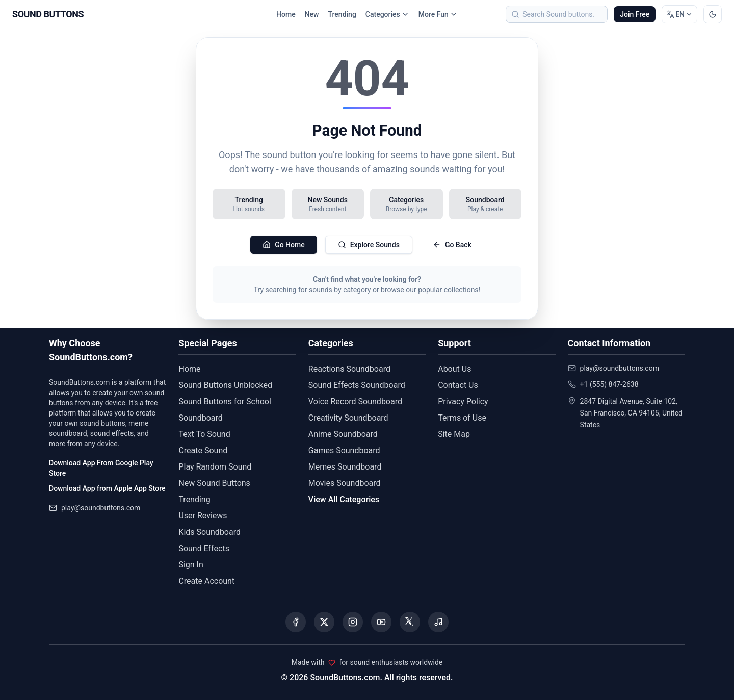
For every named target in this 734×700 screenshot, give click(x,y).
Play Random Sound (215, 467)
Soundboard (200, 418)
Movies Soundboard (345, 483)
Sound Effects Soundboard (357, 385)
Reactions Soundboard (349, 369)
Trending (342, 14)
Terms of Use (462, 418)
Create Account (206, 581)
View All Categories (344, 499)
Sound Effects (204, 548)
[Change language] (679, 14)
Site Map (454, 434)
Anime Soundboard (343, 434)
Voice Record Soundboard (355, 401)
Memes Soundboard (345, 467)
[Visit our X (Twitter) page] (324, 622)
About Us (454, 369)
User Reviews (203, 516)
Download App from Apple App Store (107, 488)
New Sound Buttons (214, 483)
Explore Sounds (369, 245)
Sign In (191, 565)
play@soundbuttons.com (101, 508)
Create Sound (203, 450)
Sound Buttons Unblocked (225, 385)
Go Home (284, 245)
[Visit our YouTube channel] (381, 622)
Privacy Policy (463, 401)
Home (286, 14)
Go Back (452, 245)
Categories (387, 14)
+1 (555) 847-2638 (609, 384)
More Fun (438, 14)
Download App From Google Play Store (101, 468)
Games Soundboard (344, 450)
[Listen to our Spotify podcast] (438, 622)
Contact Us (458, 385)
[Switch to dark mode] (713, 14)
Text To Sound (204, 434)
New (312, 14)
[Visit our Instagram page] (353, 622)
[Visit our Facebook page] (296, 622)
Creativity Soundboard (348, 418)
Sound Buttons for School (225, 401)
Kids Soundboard (209, 532)
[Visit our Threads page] (410, 622)
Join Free (635, 14)
